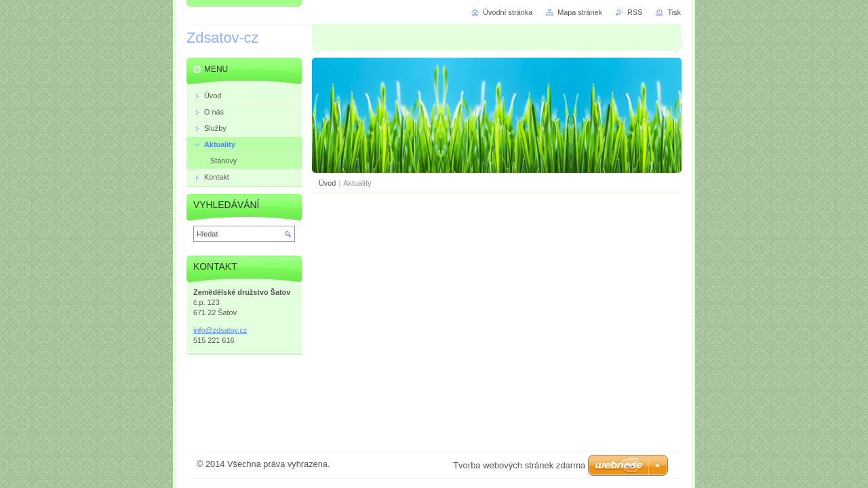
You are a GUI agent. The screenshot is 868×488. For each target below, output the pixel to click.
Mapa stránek (580, 12)
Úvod (327, 183)
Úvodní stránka (508, 12)
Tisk (674, 12)
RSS (635, 12)
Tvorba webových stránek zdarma (519, 465)
